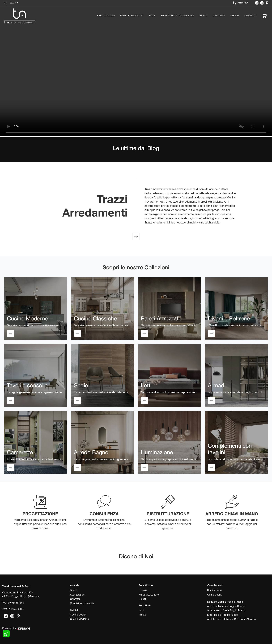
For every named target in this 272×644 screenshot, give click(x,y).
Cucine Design (78, 615)
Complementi (215, 595)
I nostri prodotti (132, 16)
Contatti (250, 16)
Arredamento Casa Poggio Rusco (226, 610)
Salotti (143, 599)
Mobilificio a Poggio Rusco (223, 615)
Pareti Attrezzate (149, 595)
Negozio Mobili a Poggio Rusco (225, 602)
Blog (152, 16)
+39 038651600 (15, 603)
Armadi (143, 615)
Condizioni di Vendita (82, 603)
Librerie (143, 590)
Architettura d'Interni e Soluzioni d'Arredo (231, 619)
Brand (203, 16)
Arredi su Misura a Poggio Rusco (226, 606)
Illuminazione (214, 590)
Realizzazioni (106, 16)
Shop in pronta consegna (177, 16)
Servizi (235, 16)
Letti (141, 610)
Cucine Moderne (79, 619)
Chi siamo (219, 16)
